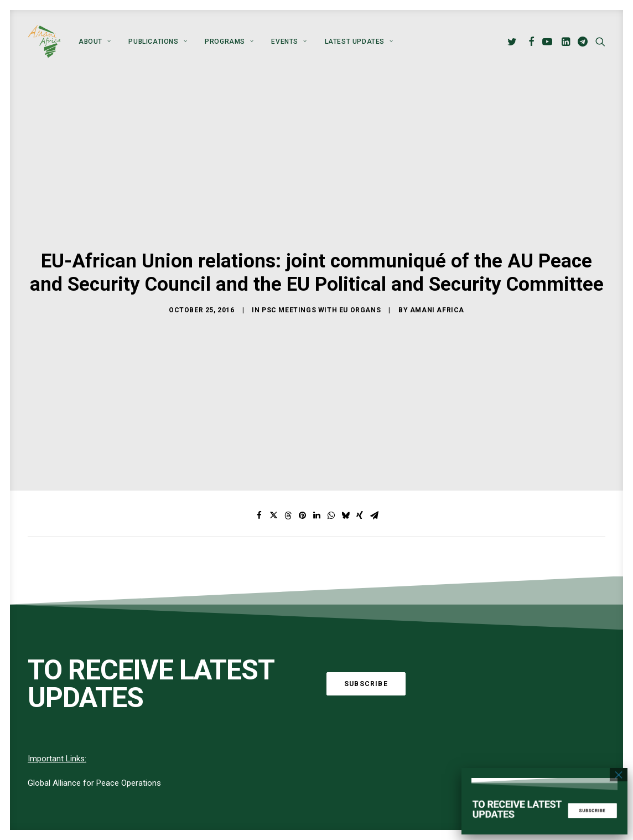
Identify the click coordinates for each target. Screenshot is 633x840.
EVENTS (289, 42)
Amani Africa (437, 236)
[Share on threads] (288, 369)
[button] (514, 42)
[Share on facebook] (259, 369)
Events (265, 828)
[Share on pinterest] (302, 369)
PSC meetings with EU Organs (321, 236)
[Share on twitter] (273, 369)
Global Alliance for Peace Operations (94, 636)
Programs (229, 42)
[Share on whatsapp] (331, 369)
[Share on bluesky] (345, 369)
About (95, 42)
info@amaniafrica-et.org (528, 798)
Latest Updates (359, 42)
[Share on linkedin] (316, 369)
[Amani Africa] (44, 42)
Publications (158, 42)
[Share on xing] (360, 369)
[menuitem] (95, 42)
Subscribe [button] (366, 537)
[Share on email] (374, 369)
